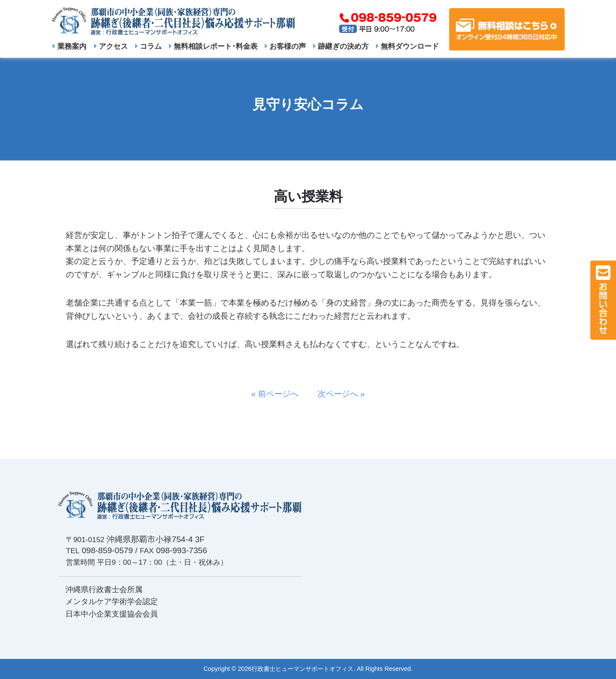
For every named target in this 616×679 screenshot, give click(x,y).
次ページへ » (337, 394)
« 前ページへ (279, 394)
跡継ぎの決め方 (341, 46)
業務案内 (70, 46)
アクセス (111, 46)
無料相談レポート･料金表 (213, 46)
